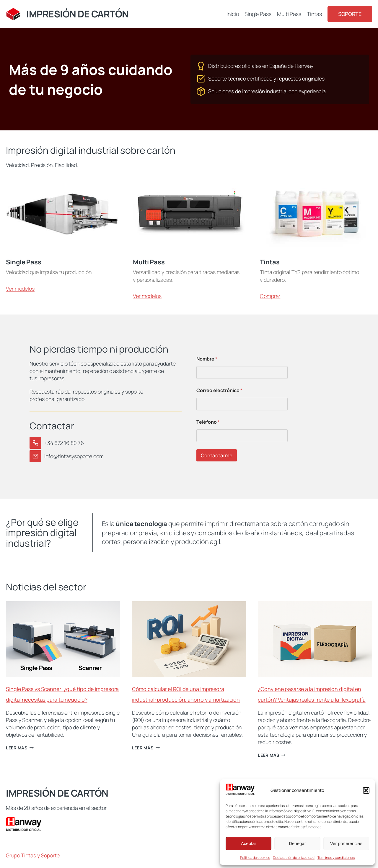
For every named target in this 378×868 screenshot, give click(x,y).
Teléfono (208, 422)
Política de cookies (255, 858)
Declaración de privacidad (294, 858)
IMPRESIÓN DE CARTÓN (78, 14)
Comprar (270, 296)
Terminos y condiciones (336, 858)
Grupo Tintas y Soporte (33, 855)
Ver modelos (20, 289)
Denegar (297, 843)
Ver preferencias (346, 843)
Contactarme (217, 455)
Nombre (207, 359)
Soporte (350, 14)
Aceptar (249, 843)
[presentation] (63, 639)
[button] (366, 790)
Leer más (20, 748)
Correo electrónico (219, 390)
